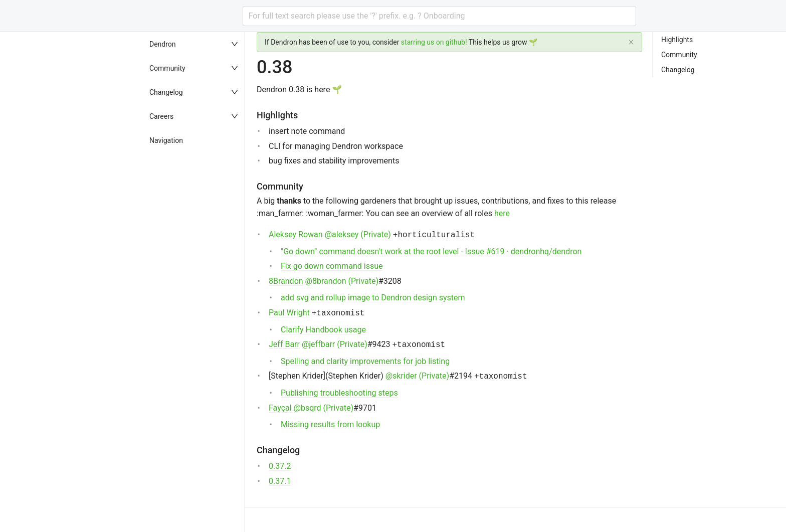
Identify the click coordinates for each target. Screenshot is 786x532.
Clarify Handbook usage (323, 330)
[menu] (194, 282)
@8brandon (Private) (342, 281)
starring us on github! (434, 42)
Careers (161, 116)
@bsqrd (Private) (324, 408)
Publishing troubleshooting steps (339, 393)
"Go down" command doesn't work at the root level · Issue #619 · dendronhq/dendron (431, 251)
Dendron (163, 44)
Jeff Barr (284, 344)
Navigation (166, 140)
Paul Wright (289, 313)
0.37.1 (280, 481)
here (502, 213)
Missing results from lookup (330, 424)
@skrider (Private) (417, 376)
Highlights (677, 40)
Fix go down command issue (332, 266)
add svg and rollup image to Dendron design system (373, 298)
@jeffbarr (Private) (335, 344)
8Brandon (286, 281)
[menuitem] (194, 44)
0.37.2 (280, 466)
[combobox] (439, 16)
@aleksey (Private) (358, 234)
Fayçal (280, 408)
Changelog (166, 92)
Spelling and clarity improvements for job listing (365, 361)
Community (167, 68)
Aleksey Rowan (296, 234)
